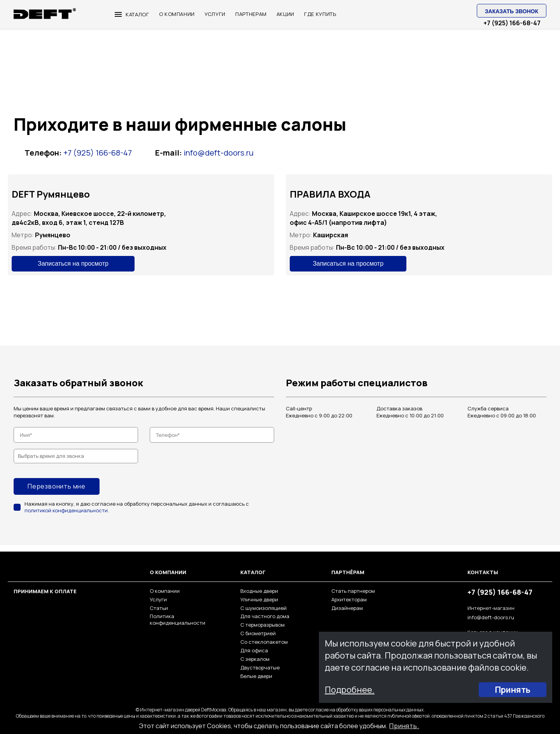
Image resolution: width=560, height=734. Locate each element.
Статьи (159, 608)
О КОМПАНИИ (177, 14)
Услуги (158, 599)
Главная (24, 40)
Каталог (132, 14)
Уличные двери (259, 599)
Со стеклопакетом (264, 642)
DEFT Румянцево (51, 194)
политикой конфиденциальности (66, 510)
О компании (165, 591)
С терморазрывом (262, 625)
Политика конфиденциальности (178, 619)
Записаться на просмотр (73, 264)
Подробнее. (350, 689)
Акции (285, 14)
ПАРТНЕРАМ (251, 14)
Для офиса (254, 650)
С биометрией (258, 633)
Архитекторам (349, 599)
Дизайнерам (347, 608)
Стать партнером (353, 591)
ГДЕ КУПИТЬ (320, 14)
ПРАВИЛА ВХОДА (330, 194)
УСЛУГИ (215, 14)
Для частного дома (265, 616)
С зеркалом (255, 659)
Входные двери (259, 591)
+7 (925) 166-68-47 (512, 23)
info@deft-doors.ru (219, 153)
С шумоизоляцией (263, 608)
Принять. (404, 726)
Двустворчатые (260, 667)
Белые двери (256, 676)
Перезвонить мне (57, 486)
